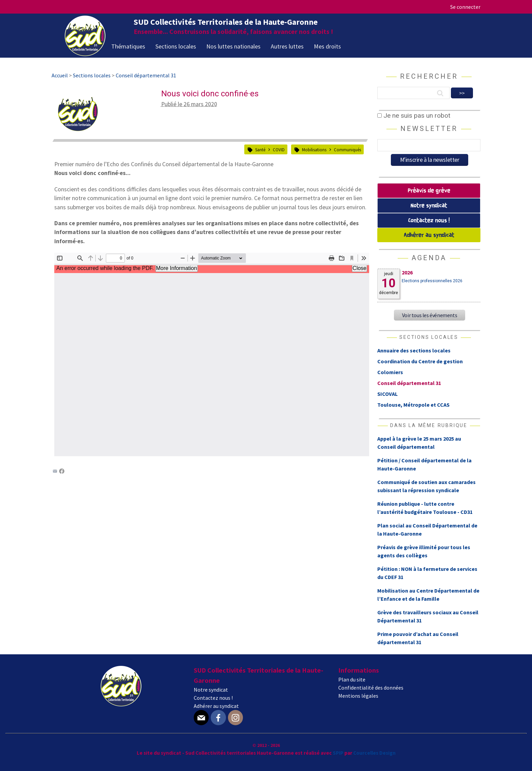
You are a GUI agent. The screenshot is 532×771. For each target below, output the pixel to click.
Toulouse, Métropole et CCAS (413, 405)
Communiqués (347, 150)
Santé (260, 150)
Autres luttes (287, 46)
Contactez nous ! (429, 221)
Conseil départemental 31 (409, 383)
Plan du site (352, 679)
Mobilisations (314, 150)
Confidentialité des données (371, 688)
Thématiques (128, 46)
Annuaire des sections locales (414, 350)
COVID (279, 150)
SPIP (338, 753)
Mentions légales (358, 696)
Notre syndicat (429, 206)
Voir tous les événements (430, 315)
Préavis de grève (429, 191)
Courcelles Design (374, 753)
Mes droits (327, 46)
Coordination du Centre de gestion (420, 361)
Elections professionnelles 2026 (432, 281)
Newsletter (429, 129)
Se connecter (465, 7)
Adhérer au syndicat (429, 235)
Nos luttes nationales (233, 46)
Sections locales (176, 46)
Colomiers (390, 372)
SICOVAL (387, 394)
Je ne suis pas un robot (414, 115)
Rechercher (429, 76)
